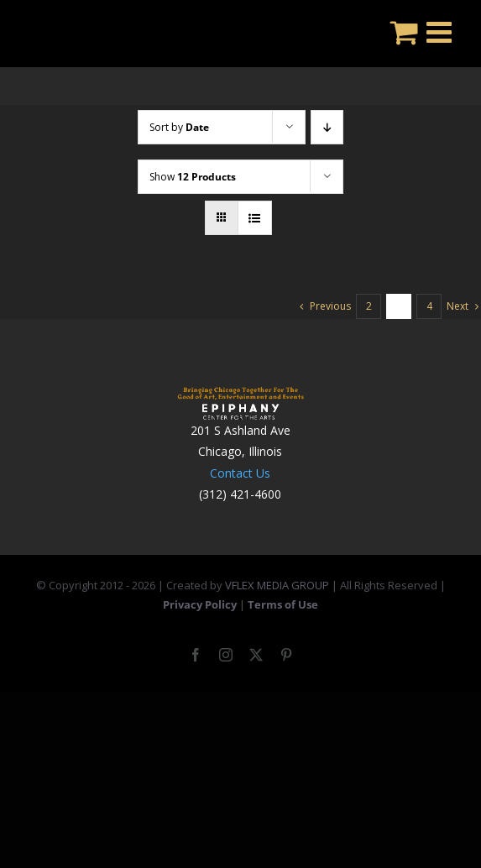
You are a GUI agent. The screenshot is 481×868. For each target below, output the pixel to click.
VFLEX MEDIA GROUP (277, 585)
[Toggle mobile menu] (441, 31)
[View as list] (255, 218)
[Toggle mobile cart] (404, 31)
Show (193, 177)
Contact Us (240, 473)
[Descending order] (327, 127)
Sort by (179, 127)
